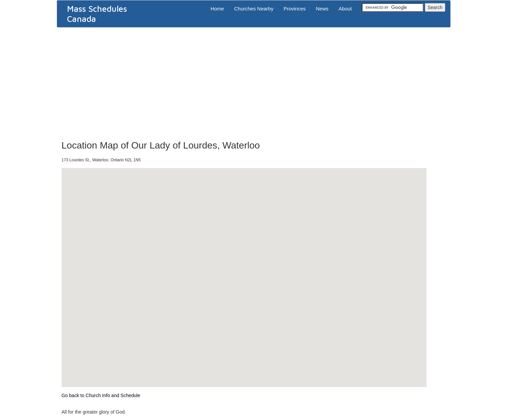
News (322, 9)
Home (217, 9)
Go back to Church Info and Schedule (101, 395)
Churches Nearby (254, 9)
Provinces (295, 9)
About (345, 9)
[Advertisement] (254, 82)
